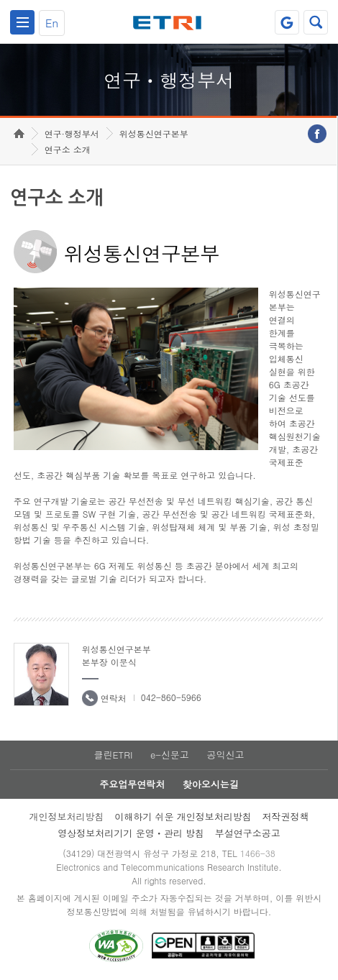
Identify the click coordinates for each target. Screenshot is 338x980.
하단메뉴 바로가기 (0, 0)
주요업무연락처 (132, 784)
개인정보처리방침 (66, 816)
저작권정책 (286, 816)
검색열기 (316, 22)
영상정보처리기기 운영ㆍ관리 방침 (131, 833)
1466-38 (258, 853)
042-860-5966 (171, 697)
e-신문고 (170, 755)
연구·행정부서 (72, 133)
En (52, 23)
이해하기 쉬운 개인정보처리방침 (183, 816)
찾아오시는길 (211, 784)
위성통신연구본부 (154, 133)
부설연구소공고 (248, 833)
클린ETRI (113, 755)
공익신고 (226, 755)
